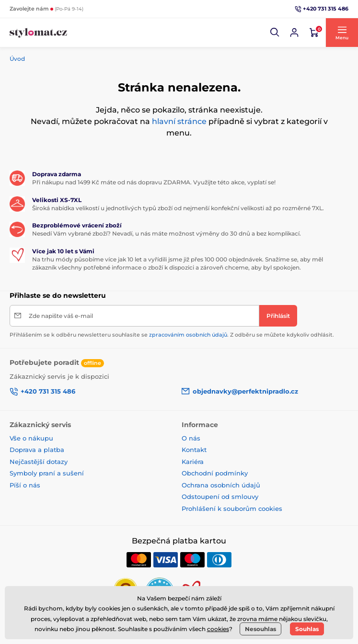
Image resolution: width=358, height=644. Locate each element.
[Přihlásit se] (294, 33)
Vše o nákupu (31, 438)
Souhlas (307, 629)
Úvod (17, 59)
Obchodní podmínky (215, 473)
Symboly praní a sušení (47, 473)
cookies (218, 629)
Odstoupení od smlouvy (220, 497)
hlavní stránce (179, 121)
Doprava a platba (37, 450)
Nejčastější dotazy (39, 462)
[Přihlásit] (278, 316)
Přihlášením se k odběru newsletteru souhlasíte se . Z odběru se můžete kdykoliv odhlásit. (172, 335)
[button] (275, 33)
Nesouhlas (260, 629)
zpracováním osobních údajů (188, 335)
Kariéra (193, 462)
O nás (191, 438)
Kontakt (194, 450)
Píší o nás (25, 485)
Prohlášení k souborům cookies (232, 508)
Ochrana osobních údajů (221, 485)
